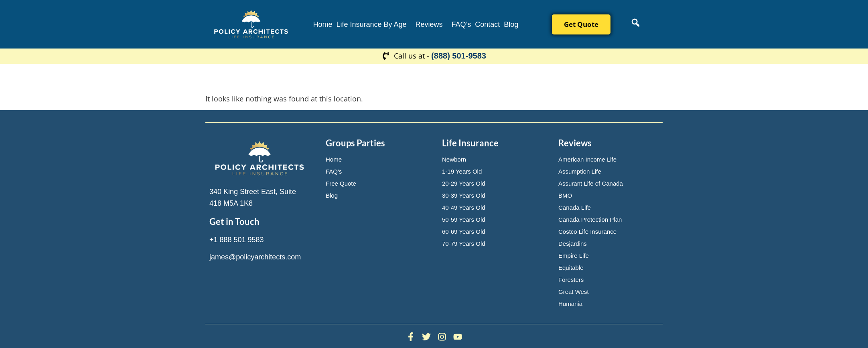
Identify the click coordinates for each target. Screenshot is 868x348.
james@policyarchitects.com (255, 257)
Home (322, 24)
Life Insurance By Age (371, 24)
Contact (487, 24)
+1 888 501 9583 (237, 240)
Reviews (429, 24)
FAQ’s (461, 24)
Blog (511, 24)
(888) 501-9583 (459, 56)
